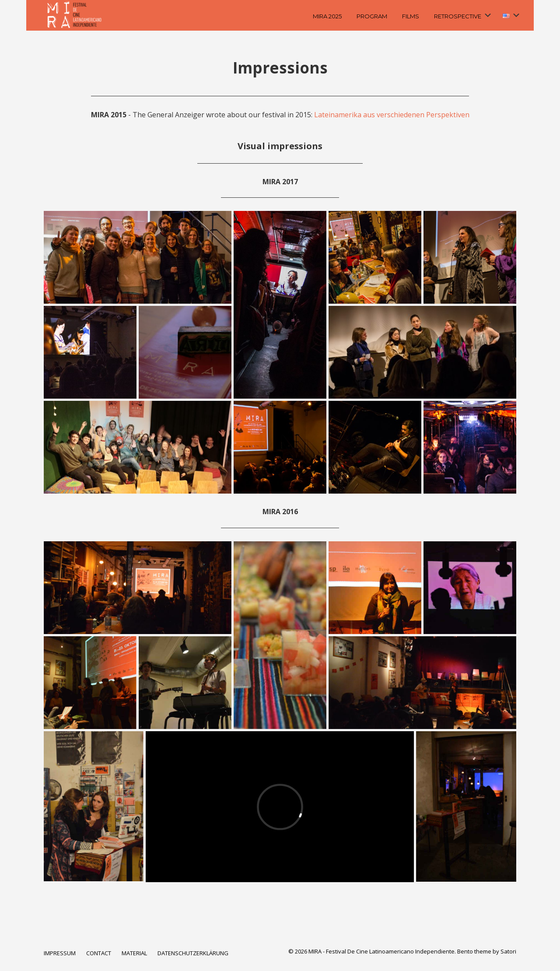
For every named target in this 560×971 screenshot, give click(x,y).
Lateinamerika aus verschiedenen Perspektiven (392, 115)
